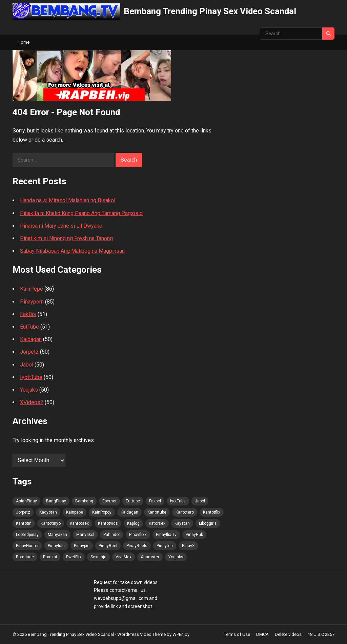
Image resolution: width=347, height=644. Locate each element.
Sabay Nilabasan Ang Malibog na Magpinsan (72, 251)
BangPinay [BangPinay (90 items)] (56, 501)
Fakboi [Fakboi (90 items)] (155, 501)
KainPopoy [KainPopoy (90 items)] (102, 512)
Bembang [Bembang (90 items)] (84, 501)
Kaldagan (31, 339)
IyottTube (31, 377)
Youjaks (29, 390)
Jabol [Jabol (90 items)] (200, 501)
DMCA (262, 634)
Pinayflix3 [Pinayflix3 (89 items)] (138, 535)
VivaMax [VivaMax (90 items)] (124, 557)
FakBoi (28, 314)
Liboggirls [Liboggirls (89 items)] (208, 523)
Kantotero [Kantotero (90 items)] (185, 512)
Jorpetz (29, 352)
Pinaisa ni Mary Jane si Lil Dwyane (61, 226)
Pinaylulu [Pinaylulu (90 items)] (56, 546)
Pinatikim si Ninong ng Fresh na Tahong (66, 238)
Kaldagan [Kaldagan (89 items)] (129, 512)
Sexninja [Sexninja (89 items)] (98, 557)
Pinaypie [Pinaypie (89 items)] (82, 546)
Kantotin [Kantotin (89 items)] (24, 523)
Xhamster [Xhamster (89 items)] (150, 557)
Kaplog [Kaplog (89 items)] (133, 523)
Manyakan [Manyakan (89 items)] (57, 535)
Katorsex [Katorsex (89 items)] (157, 523)
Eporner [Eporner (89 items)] (109, 501)
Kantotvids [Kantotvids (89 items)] (108, 523)
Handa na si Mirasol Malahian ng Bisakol (68, 200)
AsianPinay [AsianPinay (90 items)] (26, 501)
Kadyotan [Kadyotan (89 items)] (48, 512)
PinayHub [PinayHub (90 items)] (194, 535)
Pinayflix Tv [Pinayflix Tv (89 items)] (166, 535)
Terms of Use (237, 634)
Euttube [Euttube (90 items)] (133, 501)
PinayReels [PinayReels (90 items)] (137, 546)
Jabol (27, 365)
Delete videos (288, 634)
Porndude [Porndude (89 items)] (25, 557)
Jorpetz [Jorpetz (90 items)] (23, 512)
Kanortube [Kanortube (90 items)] (157, 512)
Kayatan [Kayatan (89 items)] (182, 523)
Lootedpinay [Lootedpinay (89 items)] (27, 535)
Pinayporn (32, 302)
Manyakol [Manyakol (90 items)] (85, 535)
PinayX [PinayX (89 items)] (188, 546)
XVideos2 (32, 402)
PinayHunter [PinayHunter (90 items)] (27, 546)
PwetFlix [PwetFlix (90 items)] (74, 557)
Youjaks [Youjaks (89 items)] (176, 557)
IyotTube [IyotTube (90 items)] (178, 501)
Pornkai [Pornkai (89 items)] (50, 557)
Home (24, 42)
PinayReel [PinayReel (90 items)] (108, 546)
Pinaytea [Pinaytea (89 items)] (165, 546)
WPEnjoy (181, 634)
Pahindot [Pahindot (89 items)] (112, 535)
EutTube (29, 327)
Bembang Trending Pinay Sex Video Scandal (210, 11)
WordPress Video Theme (141, 634)
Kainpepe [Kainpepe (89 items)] (75, 512)
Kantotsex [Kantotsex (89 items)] (79, 523)
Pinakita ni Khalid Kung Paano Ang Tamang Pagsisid (81, 213)
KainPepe (32, 289)
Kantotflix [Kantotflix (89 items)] (212, 512)
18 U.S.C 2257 (321, 634)
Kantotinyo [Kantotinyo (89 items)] (51, 523)
